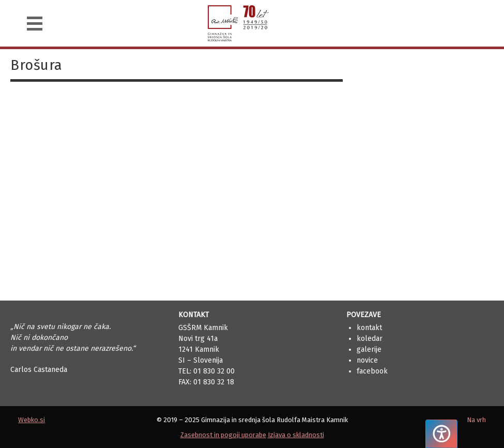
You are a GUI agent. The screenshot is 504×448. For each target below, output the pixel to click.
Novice (367, 360)
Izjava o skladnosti (296, 435)
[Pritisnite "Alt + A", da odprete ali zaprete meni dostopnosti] (441, 434)
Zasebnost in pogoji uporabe (223, 435)
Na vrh (476, 420)
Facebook (372, 371)
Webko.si (32, 420)
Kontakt (369, 328)
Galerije (369, 349)
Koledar (370, 339)
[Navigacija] (35, 24)
